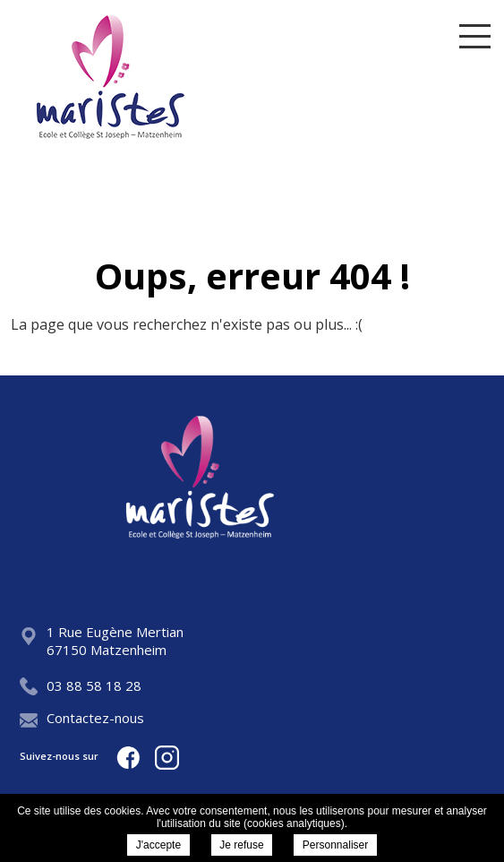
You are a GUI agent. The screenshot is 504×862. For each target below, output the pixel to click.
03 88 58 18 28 (81, 685)
